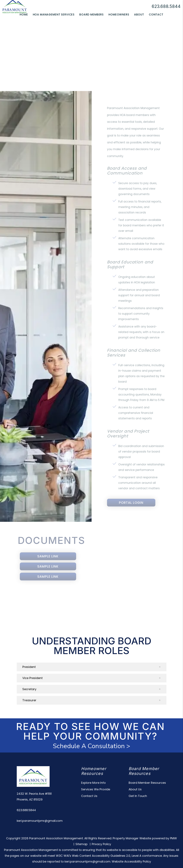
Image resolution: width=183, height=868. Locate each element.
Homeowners (119, 14)
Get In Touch (138, 796)
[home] (15, 6)
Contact (156, 14)
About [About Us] (139, 14)
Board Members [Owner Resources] (91, 14)
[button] (92, 667)
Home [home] (24, 14)
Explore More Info (93, 783)
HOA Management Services (54, 14)
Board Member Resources (147, 783)
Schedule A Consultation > (91, 746)
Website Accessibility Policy (131, 861)
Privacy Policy (101, 844)
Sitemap (82, 844)
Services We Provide (96, 789)
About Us (135, 789)
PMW (173, 838)
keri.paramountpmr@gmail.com (40, 821)
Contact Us (89, 796)
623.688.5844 (166, 6)
